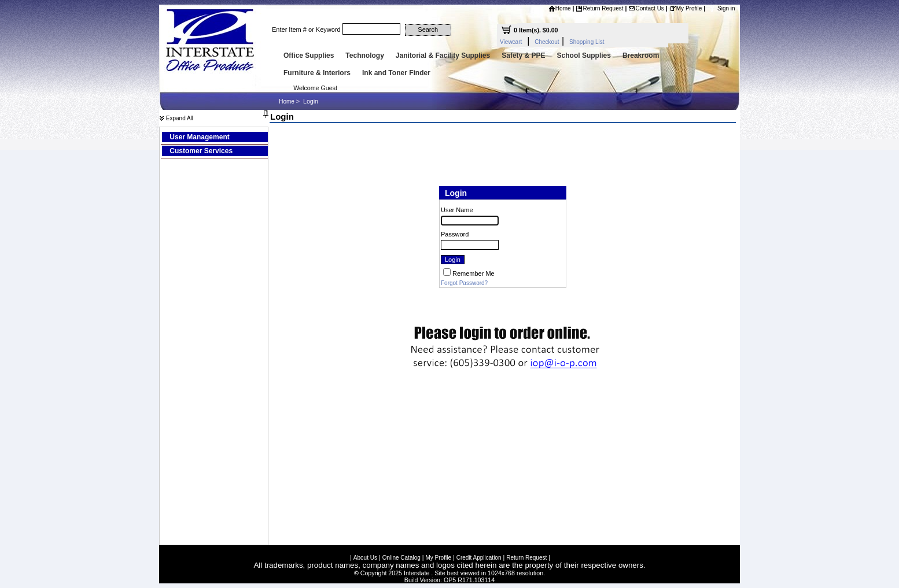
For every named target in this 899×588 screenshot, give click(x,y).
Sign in (726, 8)
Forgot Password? (464, 283)
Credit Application (479, 556)
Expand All (176, 118)
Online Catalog (401, 556)
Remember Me (474, 273)
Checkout (547, 42)
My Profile (686, 8)
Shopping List (587, 42)
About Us (365, 556)
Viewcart (511, 42)
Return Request (599, 8)
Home (560, 8)
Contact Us (646, 8)
